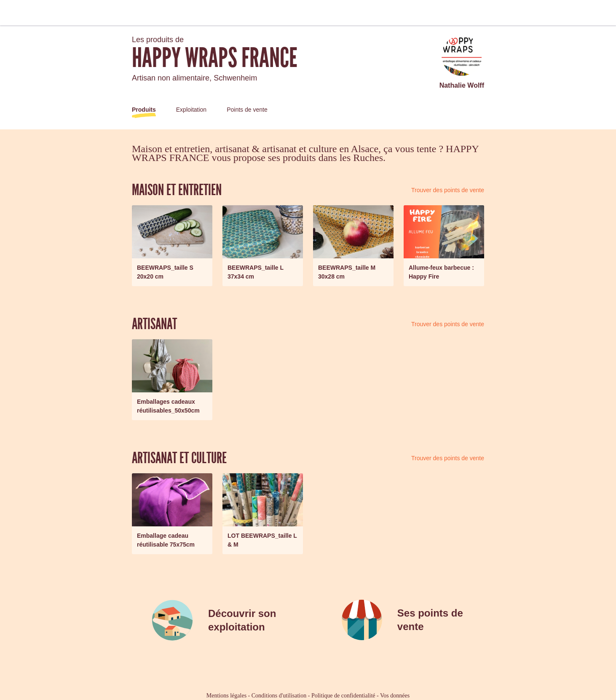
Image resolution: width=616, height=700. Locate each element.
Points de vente (247, 110)
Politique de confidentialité (343, 696)
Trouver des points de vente (448, 190)
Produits (144, 110)
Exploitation (191, 110)
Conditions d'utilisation (279, 696)
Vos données (395, 696)
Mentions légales (226, 696)
